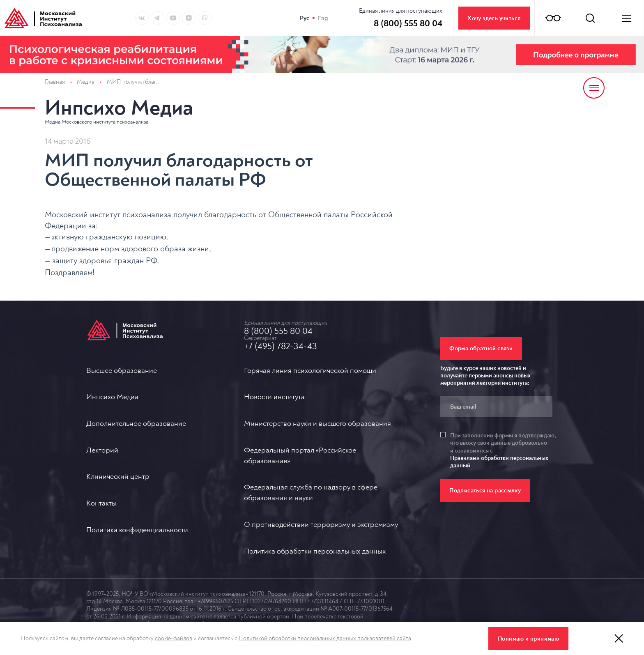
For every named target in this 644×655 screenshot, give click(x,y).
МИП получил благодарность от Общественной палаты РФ (134, 82)
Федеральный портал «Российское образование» (300, 456)
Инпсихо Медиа (119, 108)
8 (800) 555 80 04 (278, 331)
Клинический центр (118, 477)
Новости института (274, 397)
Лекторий (102, 450)
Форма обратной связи (481, 348)
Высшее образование (122, 371)
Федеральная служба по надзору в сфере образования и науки (311, 493)
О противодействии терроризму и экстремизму (321, 525)
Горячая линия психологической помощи (310, 371)
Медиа (86, 82)
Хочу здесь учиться (494, 18)
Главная (55, 82)
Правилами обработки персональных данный (499, 462)
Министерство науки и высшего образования (317, 424)
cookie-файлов (174, 638)
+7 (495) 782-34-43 (281, 346)
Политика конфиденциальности (137, 530)
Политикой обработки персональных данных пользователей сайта (325, 638)
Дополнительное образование (136, 424)
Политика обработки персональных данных (315, 551)
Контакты (101, 503)
